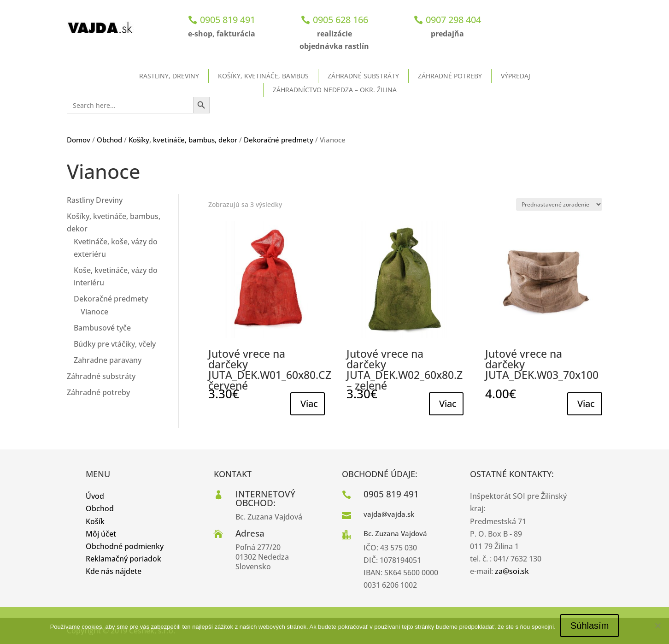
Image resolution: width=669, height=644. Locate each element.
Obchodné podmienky (125, 546)
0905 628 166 (340, 20)
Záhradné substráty (363, 76)
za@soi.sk (512, 571)
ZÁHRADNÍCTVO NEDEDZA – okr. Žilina (335, 90)
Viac (309, 404)
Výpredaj (516, 76)
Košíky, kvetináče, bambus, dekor (183, 140)
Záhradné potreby (450, 76)
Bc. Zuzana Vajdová (395, 533)
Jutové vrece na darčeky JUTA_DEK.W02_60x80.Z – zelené (405, 369)
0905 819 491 (228, 20)
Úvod (95, 496)
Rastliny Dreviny (95, 200)
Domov (79, 140)
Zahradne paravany (108, 360)
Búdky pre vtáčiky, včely (115, 344)
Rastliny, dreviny (169, 76)
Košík (95, 521)
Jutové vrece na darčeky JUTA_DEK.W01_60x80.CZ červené (270, 369)
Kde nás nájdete (114, 571)
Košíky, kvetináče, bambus (263, 76)
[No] (657, 626)
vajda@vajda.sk (389, 514)
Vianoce (94, 312)
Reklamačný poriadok (123, 559)
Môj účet (101, 534)
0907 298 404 (453, 20)
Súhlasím (590, 626)
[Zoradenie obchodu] (559, 204)
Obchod (109, 140)
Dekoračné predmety (279, 140)
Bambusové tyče (102, 328)
